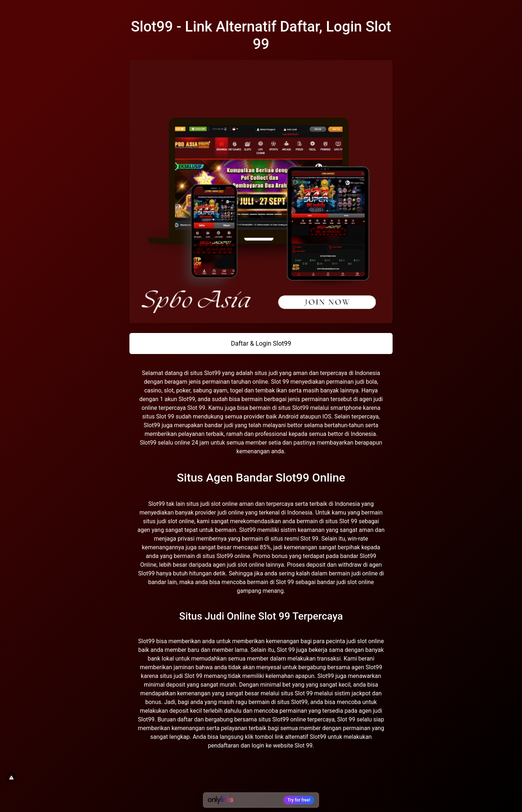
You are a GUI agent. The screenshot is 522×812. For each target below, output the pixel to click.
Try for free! (299, 800)
